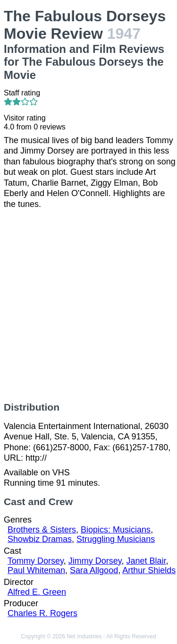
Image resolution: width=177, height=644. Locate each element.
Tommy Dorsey (36, 561)
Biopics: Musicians (116, 530)
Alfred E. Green (37, 592)
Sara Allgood (94, 570)
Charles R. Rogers (42, 613)
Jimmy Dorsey (95, 561)
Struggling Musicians (116, 539)
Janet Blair (146, 561)
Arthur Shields (149, 570)
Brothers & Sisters (42, 530)
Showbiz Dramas (40, 539)
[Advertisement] (88, 305)
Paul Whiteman (36, 570)
